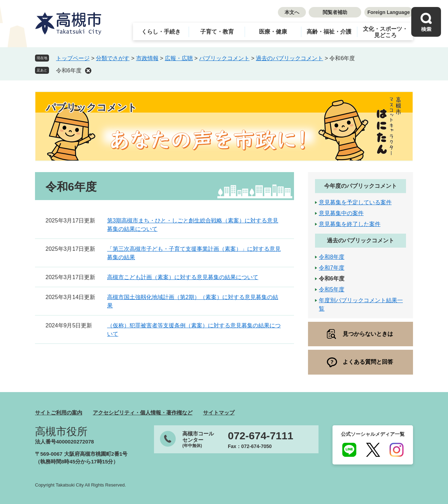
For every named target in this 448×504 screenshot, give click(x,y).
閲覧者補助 (335, 12)
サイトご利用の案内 (59, 413)
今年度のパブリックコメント (360, 186)
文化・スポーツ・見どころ (385, 32)
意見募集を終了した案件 (350, 224)
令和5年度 (332, 289)
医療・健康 (273, 32)
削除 (88, 71)
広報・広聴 (179, 58)
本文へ (292, 12)
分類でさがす (113, 58)
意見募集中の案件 (341, 213)
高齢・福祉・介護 (329, 32)
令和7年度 (332, 268)
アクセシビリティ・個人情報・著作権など (143, 413)
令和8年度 (332, 257)
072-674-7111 (261, 436)
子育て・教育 (217, 32)
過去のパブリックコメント (289, 58)
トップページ (73, 58)
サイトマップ (219, 413)
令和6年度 (69, 70)
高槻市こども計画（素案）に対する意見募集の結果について (183, 277)
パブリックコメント (224, 58)
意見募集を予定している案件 (355, 202)
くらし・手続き (161, 32)
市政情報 (147, 58)
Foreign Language (389, 12)
